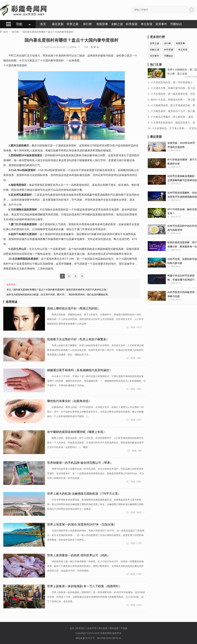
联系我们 (81, 628)
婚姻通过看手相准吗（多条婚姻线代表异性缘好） (80, 370)
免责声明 (92, 628)
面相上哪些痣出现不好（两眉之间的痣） (74, 308)
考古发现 (146, 24)
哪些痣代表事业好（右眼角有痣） (69, 401)
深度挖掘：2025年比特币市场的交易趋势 (181, 145)
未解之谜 (117, 24)
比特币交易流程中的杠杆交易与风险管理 (182, 228)
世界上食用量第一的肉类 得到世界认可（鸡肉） (79, 555)
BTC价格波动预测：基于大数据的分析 (182, 162)
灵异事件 (161, 24)
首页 (43, 24)
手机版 (124, 628)
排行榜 (87, 24)
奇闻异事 (102, 24)
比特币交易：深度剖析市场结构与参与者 (182, 261)
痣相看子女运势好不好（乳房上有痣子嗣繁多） (78, 339)
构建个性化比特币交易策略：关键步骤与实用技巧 (181, 278)
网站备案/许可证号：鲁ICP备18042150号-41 (98, 638)
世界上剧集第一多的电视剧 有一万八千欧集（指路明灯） (84, 586)
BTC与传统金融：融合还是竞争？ (182, 211)
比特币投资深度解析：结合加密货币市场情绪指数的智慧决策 (182, 195)
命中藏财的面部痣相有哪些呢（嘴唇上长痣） (77, 432)
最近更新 (58, 24)
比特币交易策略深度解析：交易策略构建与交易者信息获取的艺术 (182, 178)
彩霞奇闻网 (106, 633)
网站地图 (114, 628)
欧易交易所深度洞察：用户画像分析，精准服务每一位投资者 (182, 245)
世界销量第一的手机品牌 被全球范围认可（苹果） (80, 463)
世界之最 (73, 24)
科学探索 (132, 24)
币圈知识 (176, 24)
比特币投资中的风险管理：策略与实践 (182, 294)
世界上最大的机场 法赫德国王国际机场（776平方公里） (84, 494)
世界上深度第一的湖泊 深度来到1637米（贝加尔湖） (82, 524)
